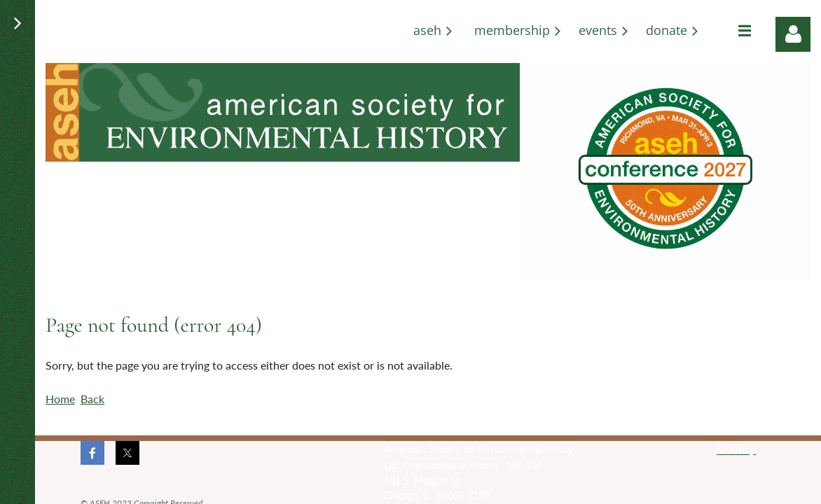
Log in (793, 34)
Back (92, 399)
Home (60, 399)
